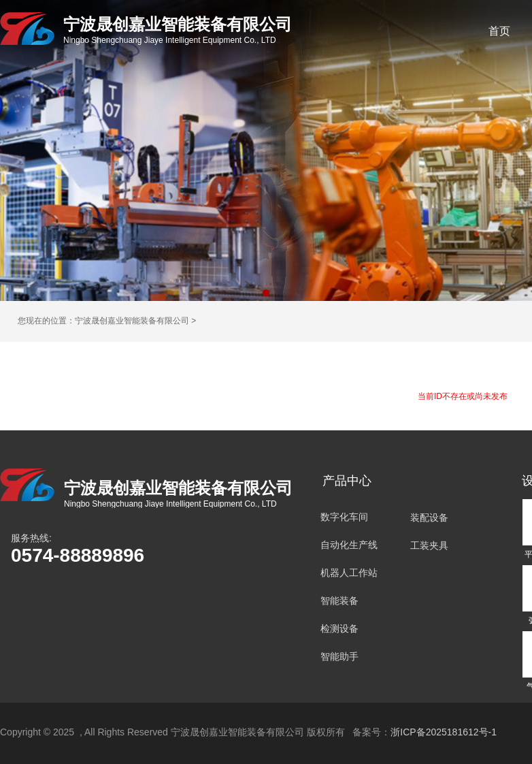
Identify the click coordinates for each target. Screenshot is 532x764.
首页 (499, 31)
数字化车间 (344, 517)
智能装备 (339, 601)
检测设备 (339, 628)
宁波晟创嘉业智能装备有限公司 (132, 321)
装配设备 (429, 518)
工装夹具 (429, 545)
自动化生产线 (349, 545)
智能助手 (339, 656)
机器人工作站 (349, 573)
